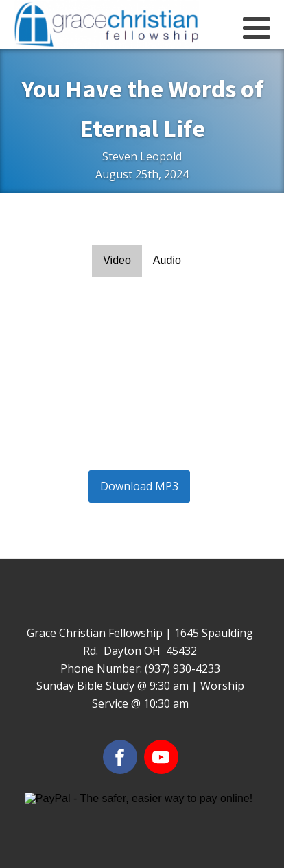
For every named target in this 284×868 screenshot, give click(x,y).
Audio (167, 260)
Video (117, 260)
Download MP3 (139, 486)
